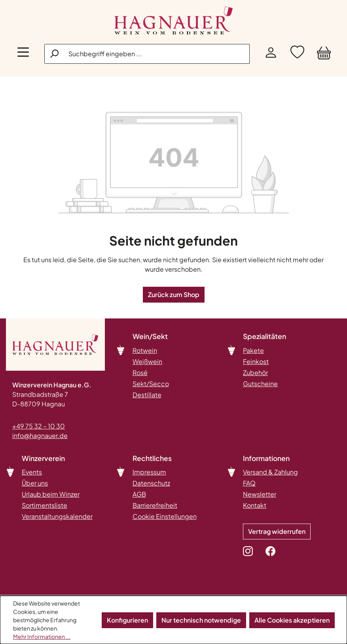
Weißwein (147, 361)
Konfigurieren (127, 620)
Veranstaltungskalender (57, 516)
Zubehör (255, 372)
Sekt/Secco (151, 384)
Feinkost (256, 361)
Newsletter (260, 494)
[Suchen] (55, 53)
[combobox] (147, 54)
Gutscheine (260, 384)
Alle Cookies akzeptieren (292, 620)
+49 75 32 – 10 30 (39, 426)
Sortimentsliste (45, 505)
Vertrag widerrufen (277, 531)
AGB (139, 494)
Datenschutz (151, 483)
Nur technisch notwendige (201, 620)
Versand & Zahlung (270, 472)
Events (32, 472)
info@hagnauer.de (40, 435)
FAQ (249, 483)
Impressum (149, 472)
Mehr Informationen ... (42, 636)
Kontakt (255, 505)
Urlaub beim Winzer (51, 494)
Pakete (253, 350)
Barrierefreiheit (155, 505)
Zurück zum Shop (174, 294)
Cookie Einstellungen (165, 516)
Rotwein (145, 350)
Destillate (147, 395)
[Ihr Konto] (271, 54)
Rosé (140, 372)
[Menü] (23, 54)
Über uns (35, 483)
